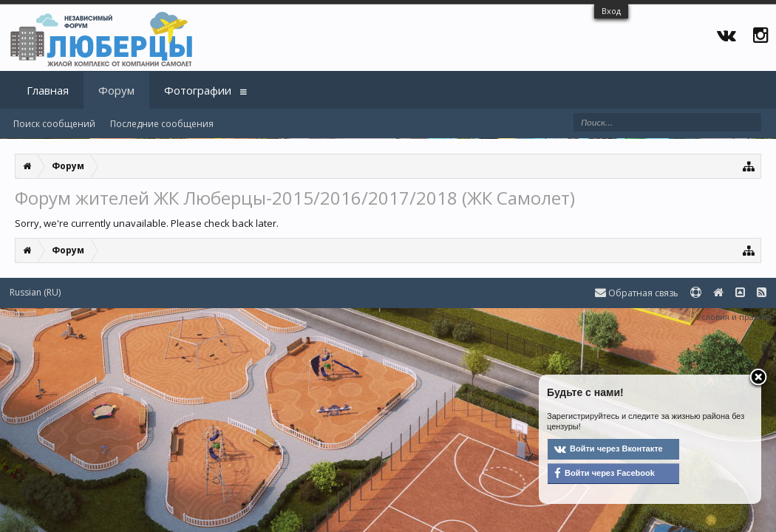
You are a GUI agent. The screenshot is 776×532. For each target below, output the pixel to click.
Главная (48, 90)
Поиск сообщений (54, 124)
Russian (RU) (35, 292)
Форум (116, 90)
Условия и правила (734, 317)
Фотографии (198, 90)
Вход (611, 11)
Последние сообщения (162, 124)
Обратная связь (637, 293)
